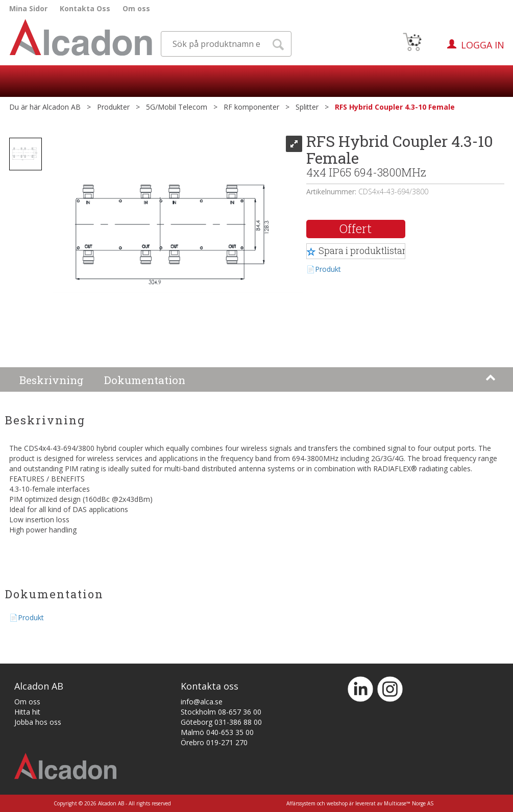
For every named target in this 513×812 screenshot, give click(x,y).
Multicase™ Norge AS (409, 803)
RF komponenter (251, 107)
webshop (337, 803)
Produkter (113, 107)
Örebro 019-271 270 (214, 742)
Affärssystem (301, 803)
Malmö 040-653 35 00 (217, 732)
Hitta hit (27, 712)
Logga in (483, 45)
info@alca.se (202, 702)
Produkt (328, 269)
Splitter (307, 107)
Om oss (136, 8)
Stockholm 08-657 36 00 (221, 712)
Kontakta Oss (85, 8)
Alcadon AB (62, 107)
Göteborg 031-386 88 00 (221, 722)
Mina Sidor (28, 8)
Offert (356, 229)
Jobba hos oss (38, 722)
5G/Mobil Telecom (177, 107)
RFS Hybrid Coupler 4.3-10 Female (395, 107)
